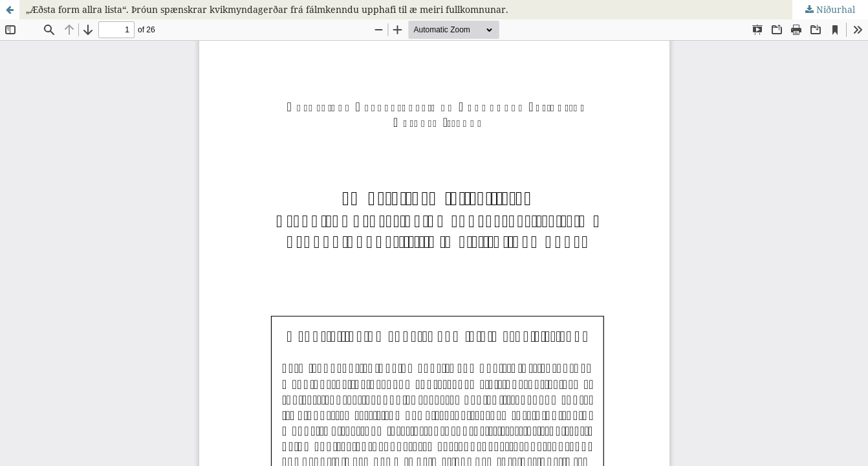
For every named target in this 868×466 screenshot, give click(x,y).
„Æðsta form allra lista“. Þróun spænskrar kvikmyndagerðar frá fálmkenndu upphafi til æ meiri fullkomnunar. (267, 9)
